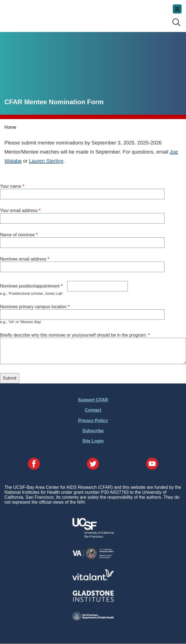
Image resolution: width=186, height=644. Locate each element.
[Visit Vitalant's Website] (93, 579)
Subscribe (93, 431)
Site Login (93, 441)
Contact (93, 410)
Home (10, 127)
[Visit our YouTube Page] (152, 464)
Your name (11, 186)
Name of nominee (17, 235)
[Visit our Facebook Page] (34, 464)
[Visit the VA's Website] (93, 558)
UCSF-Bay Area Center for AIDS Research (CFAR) (32, 14)
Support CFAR (93, 400)
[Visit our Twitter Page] (93, 464)
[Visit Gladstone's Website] (93, 601)
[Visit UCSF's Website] (93, 536)
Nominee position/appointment (30, 286)
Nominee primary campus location (33, 307)
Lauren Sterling (46, 161)
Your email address (19, 210)
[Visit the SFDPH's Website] (93, 619)
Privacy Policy (93, 421)
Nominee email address (23, 259)
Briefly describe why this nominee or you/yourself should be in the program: (73, 335)
